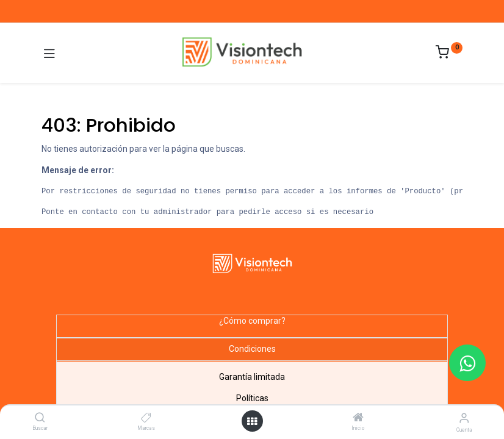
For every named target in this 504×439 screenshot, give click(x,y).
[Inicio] (358, 418)
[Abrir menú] (252, 421)
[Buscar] (40, 418)
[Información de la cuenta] (464, 418)
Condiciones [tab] (252, 349)
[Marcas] (146, 418)
